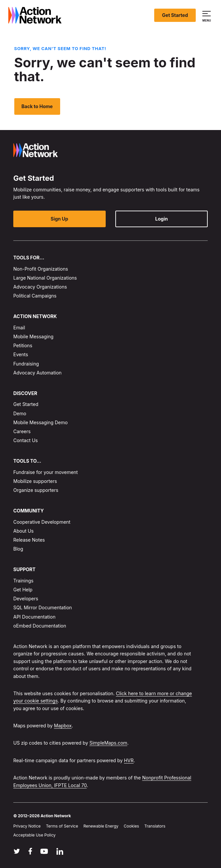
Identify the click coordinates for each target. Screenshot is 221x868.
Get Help (23, 590)
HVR (129, 760)
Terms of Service (62, 826)
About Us (23, 531)
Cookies (131, 826)
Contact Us (26, 440)
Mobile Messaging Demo (41, 422)
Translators (155, 826)
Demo (20, 413)
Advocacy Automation (37, 373)
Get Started (175, 15)
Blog (18, 549)
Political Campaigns (35, 296)
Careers (22, 431)
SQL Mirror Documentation (43, 607)
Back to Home (37, 106)
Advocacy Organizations (40, 287)
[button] (208, 15)
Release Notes (29, 540)
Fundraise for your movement (46, 472)
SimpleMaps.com (108, 743)
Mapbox (63, 726)
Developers (26, 599)
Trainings (23, 581)
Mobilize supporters (35, 481)
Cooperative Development (42, 522)
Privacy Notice (27, 826)
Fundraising (26, 364)
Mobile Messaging (33, 336)
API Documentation (34, 617)
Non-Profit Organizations (41, 269)
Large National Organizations (45, 278)
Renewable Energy (101, 826)
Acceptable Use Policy (34, 835)
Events (21, 355)
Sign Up (59, 219)
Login (162, 219)
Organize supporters (36, 490)
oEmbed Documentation (40, 626)
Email (19, 328)
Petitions (23, 345)
